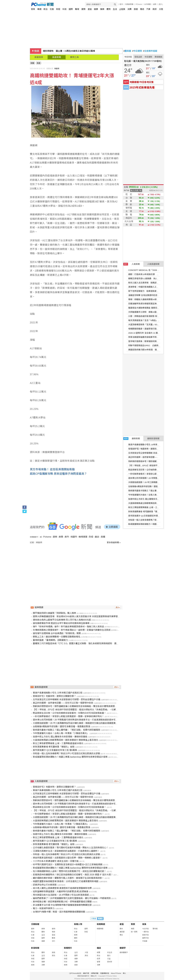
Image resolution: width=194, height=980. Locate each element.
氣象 (144, 924)
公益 (109, 959)
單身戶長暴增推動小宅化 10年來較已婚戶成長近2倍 (151, 445)
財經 (58, 9)
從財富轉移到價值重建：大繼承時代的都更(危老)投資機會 (61, 891)
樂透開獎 (158, 57)
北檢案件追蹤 (150, 51)
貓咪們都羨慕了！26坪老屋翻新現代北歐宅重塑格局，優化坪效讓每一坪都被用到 (72, 898)
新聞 (32, 63)
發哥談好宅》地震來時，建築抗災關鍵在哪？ (148, 449)
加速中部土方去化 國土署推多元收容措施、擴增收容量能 (154, 499)
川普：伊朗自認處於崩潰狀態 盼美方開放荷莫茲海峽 (152, 316)
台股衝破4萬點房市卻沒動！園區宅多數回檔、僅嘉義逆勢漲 (155, 486)
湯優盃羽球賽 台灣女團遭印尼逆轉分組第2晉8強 (150, 295)
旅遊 (136, 9)
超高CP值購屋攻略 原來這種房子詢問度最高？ (58, 474)
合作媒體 (147, 4)
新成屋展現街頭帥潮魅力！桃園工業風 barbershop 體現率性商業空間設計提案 (70, 757)
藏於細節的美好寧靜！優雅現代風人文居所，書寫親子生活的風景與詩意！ (68, 878)
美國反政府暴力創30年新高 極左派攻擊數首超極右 (152, 350)
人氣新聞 (131, 264)
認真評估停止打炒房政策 (45, 885)
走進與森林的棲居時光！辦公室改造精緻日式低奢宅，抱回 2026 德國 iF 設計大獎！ (73, 875)
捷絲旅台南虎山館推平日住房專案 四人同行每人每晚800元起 (62, 620)
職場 (77, 9)
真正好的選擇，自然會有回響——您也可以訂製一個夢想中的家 (157, 457)
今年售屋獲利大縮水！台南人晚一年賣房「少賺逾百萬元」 (155, 495)
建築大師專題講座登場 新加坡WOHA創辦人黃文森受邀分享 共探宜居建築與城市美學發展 (76, 616)
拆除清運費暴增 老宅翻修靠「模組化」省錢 (148, 512)
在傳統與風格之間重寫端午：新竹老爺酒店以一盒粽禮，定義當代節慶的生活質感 (72, 630)
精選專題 (100, 929)
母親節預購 (129, 4)
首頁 (33, 9)
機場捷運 (83, 537)
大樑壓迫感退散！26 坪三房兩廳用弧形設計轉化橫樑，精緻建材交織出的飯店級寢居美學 (75, 723)
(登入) (161, 4)
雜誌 (142, 9)
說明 (155, 4)
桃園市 (74, 537)
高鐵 (103, 537)
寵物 (53, 929)
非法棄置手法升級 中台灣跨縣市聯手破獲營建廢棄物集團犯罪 (62, 905)
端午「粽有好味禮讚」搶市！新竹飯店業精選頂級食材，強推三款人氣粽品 (68, 627)
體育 (109, 9)
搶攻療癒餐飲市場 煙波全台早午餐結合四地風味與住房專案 (61, 623)
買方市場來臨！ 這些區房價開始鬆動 (52, 469)
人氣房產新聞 (153, 264)
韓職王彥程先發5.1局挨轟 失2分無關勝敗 (147, 278)
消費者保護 (95, 973)
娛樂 (102, 9)
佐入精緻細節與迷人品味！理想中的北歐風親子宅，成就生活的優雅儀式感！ (70, 871)
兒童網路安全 (105, 973)
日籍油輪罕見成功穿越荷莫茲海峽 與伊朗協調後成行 (153, 304)
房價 (61, 537)
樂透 (133, 929)
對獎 (133, 924)
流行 (53, 941)
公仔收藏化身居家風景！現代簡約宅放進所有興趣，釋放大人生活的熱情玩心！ (71, 848)
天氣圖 (145, 941)
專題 (39, 9)
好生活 (110, 952)
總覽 (98, 952)
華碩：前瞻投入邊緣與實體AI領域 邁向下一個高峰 (151, 299)
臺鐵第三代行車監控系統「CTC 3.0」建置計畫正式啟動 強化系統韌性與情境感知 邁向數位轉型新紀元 (83, 643)
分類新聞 (35, 924)
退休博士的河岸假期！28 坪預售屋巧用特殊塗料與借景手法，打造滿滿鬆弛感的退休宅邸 (75, 720)
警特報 (155, 929)
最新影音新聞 (153, 438)
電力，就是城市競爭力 (44, 908)
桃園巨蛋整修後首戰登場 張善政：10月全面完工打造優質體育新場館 (66, 881)
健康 (96, 9)
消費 (129, 9)
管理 (98, 962)
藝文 (109, 956)
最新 (33, 929)
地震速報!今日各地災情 (142, 82)
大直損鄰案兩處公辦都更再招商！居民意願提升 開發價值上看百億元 (159, 503)
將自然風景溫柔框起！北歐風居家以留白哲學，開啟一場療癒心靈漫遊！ (67, 858)
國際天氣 (145, 938)
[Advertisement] (76, 567)
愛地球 (110, 962)
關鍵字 (123, 948)
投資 (98, 959)
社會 (52, 9)
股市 (121, 4)
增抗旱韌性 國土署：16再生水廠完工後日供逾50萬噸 (69, 51)
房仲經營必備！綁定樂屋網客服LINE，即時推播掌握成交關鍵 (62, 902)
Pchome (47, 537)
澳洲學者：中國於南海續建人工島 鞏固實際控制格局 (152, 287)
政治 (46, 9)
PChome (139, 4)
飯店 (97, 537)
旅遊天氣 (145, 935)
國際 (71, 9)
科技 (65, 9)
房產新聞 (57, 57)
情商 (53, 932)
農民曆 (127, 51)
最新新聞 (132, 439)
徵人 (124, 973)
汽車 (148, 9)
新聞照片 (68, 948)
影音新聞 (35, 948)
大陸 (161, 9)
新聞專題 (101, 924)
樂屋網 (57, 69)
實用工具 (74, 57)
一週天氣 (145, 932)
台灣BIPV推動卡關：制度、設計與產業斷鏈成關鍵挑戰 (59, 912)
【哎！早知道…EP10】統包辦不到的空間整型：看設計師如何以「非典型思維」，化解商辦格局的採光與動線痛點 (87, 710)
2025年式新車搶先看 (142, 87)
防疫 (91, 537)
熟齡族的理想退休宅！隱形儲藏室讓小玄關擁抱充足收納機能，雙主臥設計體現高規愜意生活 (77, 706)
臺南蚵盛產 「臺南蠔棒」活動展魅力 (50, 640)
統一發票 (134, 932)
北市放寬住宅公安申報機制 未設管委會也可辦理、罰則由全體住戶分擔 (160, 453)
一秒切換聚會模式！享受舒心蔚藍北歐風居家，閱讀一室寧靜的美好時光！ (68, 716)
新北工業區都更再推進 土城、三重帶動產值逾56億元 (152, 507)
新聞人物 (78, 924)
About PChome (116, 973)
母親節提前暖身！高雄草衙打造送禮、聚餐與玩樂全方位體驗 (156, 329)
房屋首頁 (39, 57)
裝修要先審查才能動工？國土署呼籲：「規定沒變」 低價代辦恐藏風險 (160, 491)
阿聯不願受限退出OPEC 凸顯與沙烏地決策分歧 (150, 345)
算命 (121, 929)
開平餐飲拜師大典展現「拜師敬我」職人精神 (54, 613)
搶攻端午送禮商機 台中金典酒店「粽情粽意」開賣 (57, 633)
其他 (53, 956)
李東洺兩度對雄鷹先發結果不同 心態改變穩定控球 (151, 337)
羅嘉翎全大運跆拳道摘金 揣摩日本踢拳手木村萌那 (151, 308)
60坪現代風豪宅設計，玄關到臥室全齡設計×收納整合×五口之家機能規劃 (68, 864)
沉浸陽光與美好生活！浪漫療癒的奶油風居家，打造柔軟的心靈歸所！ (66, 851)
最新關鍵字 (124, 952)
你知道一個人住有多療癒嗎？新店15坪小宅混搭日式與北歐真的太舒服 (160, 520)
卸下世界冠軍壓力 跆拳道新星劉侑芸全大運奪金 (150, 291)
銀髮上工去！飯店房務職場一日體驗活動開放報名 (57, 637)
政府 (155, 9)
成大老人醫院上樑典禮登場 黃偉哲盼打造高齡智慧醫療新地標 (62, 888)
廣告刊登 (86, 973)
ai (41, 537)
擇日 (121, 935)
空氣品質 (138, 57)
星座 (90, 9)
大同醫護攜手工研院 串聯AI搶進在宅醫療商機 (149, 312)
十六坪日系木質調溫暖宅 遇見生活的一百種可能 (56, 861)
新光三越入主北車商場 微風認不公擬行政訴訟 (149, 283)
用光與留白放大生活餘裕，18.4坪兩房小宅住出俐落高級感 (61, 895)
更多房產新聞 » (114, 542)
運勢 (83, 9)
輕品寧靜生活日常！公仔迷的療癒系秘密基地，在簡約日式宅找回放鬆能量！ (70, 713)
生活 (115, 9)
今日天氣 (128, 57)
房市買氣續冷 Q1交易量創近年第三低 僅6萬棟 (149, 516)
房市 (67, 537)
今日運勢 (137, 51)
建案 (55, 537)
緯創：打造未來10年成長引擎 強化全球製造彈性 (151, 274)
